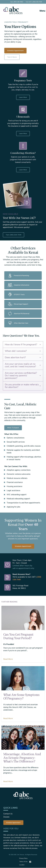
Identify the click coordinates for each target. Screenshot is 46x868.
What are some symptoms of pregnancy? (21, 697)
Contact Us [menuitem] (8, 814)
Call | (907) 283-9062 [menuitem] (17, 2)
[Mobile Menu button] (41, 10)
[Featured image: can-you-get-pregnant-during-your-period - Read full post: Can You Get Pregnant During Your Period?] (23, 618)
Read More (8, 659)
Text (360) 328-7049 (23, 235)
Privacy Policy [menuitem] (23, 858)
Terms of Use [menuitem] (23, 862)
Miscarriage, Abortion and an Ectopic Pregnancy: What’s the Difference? (22, 758)
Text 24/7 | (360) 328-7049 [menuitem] (34, 2)
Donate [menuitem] (6, 817)
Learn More (23, 97)
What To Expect (13, 428)
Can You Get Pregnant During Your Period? (18, 636)
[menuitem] (13, 822)
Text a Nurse (12, 57)
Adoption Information (18, 285)
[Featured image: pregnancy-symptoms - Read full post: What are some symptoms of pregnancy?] (23, 678)
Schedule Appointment (15, 51)
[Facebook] (30, 862)
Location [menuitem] (22, 865)
